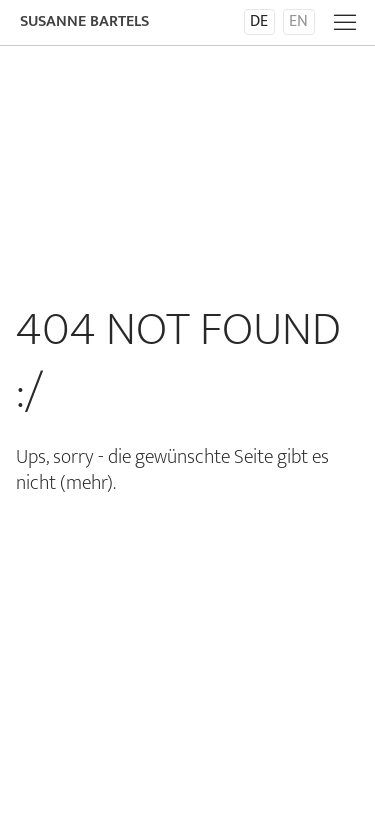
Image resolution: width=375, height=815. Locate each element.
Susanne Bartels (84, 21)
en (298, 22)
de (259, 22)
